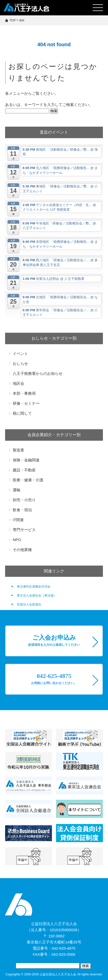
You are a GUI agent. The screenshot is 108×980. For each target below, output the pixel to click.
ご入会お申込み (54, 640)
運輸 (17, 490)
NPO (17, 540)
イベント (20, 354)
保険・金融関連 (26, 460)
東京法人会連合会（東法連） (37, 595)
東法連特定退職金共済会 (34, 587)
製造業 (18, 450)
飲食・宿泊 (22, 510)
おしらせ (20, 363)
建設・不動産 (24, 470)
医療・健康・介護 (28, 480)
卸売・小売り (24, 500)
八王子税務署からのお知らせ (38, 373)
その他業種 (22, 550)
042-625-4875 (54, 679)
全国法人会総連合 (29, 604)
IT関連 (18, 520)
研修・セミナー (26, 403)
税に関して (22, 413)
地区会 (18, 383)
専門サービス (24, 530)
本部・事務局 (24, 393)
